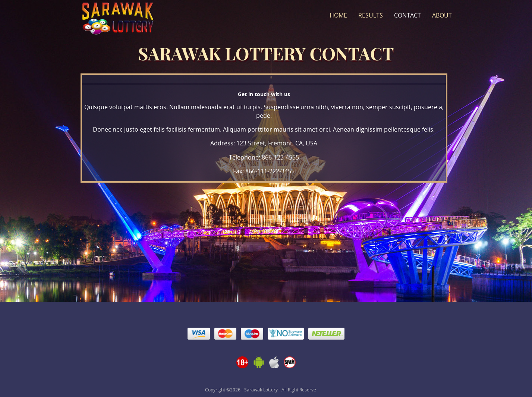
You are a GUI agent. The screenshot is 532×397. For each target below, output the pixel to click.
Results (371, 15)
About (442, 15)
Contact (407, 15)
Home (338, 15)
